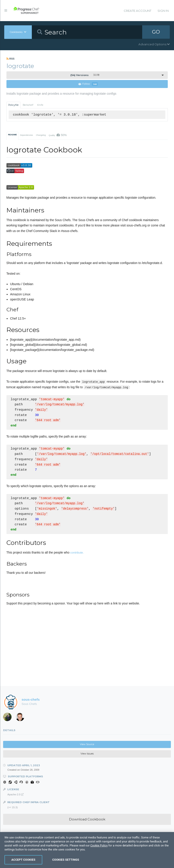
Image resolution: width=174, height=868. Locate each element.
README (12, 135)
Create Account (138, 11)
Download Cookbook (87, 821)
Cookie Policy (99, 845)
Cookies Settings (66, 860)
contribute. (77, 554)
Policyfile (13, 105)
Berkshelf (28, 105)
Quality (58, 135)
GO (156, 32)
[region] (87, 850)
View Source (87, 746)
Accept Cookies (23, 860)
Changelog (41, 135)
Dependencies (26, 135)
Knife (40, 105)
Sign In (163, 11)
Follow (88, 84)
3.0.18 (85, 75)
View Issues (87, 755)
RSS (11, 59)
